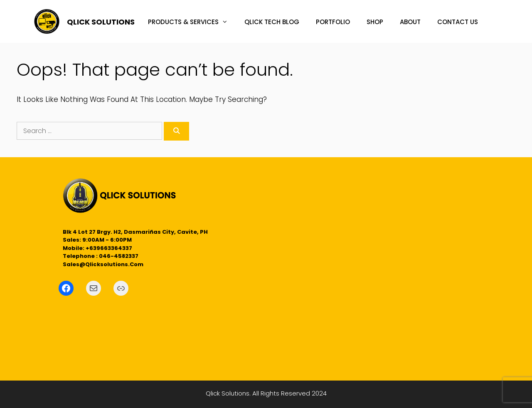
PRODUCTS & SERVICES (192, 22)
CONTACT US (458, 22)
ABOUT (410, 22)
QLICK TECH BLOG (272, 22)
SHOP (375, 22)
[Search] (176, 131)
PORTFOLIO (333, 22)
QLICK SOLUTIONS (101, 22)
